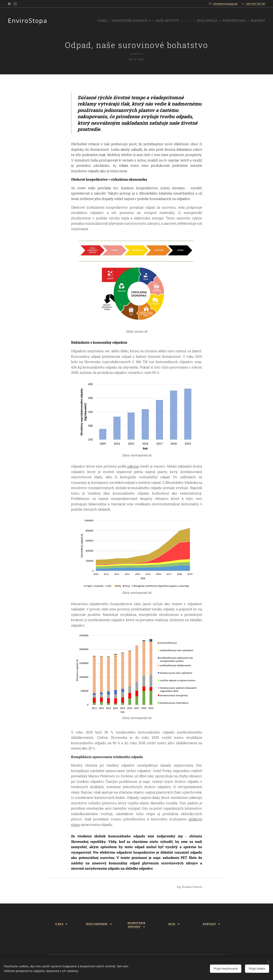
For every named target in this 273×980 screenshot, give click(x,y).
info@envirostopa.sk (225, 4)
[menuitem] (119, 21)
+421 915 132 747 (255, 4)
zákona (133, 466)
